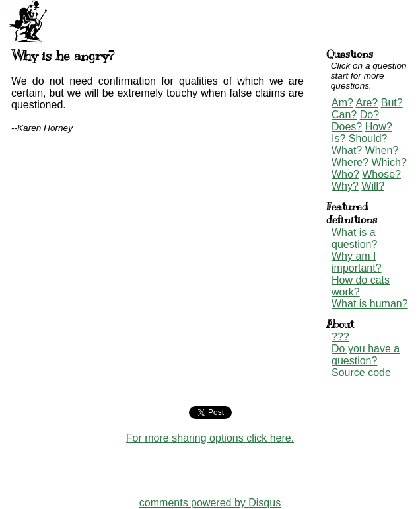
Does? (347, 127)
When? (382, 150)
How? (379, 127)
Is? (338, 138)
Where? (350, 162)
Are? (367, 103)
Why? (345, 186)
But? (392, 103)
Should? (368, 138)
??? (340, 337)
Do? (369, 115)
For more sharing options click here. (210, 438)
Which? (389, 162)
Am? (342, 103)
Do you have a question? (366, 355)
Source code (361, 372)
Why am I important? (357, 262)
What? (347, 150)
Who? (345, 174)
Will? (373, 186)
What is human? (370, 304)
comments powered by (210, 503)
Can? (344, 115)
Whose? (381, 174)
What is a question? (354, 238)
